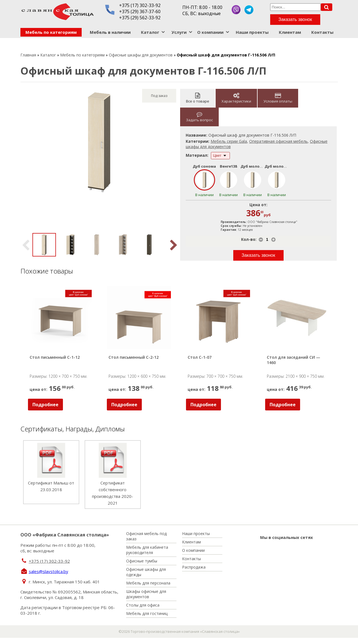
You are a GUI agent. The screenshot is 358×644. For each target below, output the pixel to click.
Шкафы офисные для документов (146, 594)
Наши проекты (252, 32)
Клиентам (290, 32)
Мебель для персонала (148, 583)
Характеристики (236, 98)
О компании (210, 32)
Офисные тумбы (142, 561)
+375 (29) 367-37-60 (140, 11)
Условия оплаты (278, 98)
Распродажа (194, 567)
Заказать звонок (295, 19)
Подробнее (45, 405)
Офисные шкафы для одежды (146, 572)
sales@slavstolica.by (49, 571)
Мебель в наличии (110, 32)
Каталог (150, 32)
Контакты (322, 32)
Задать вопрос (199, 117)
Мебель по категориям (51, 32)
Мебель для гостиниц (147, 613)
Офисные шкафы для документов (141, 55)
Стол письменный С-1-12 (55, 357)
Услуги (179, 32)
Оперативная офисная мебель (278, 141)
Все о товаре (198, 98)
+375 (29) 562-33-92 (140, 18)
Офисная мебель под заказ (146, 536)
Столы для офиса (143, 605)
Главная (28, 55)
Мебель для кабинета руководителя (147, 550)
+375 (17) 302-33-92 (140, 5)
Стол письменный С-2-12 (134, 357)
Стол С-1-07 (200, 357)
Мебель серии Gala (229, 141)
